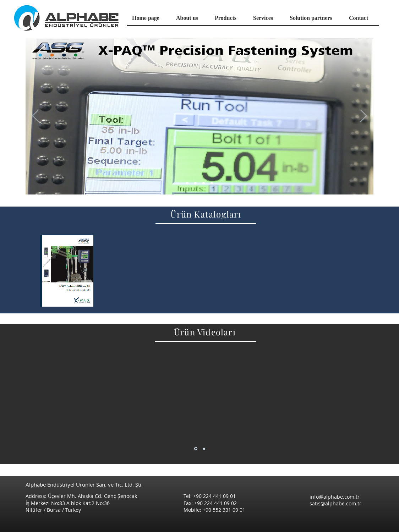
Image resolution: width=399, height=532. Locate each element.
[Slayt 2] (204, 183)
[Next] (364, 116)
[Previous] (35, 116)
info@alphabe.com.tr (335, 497)
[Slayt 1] (187, 183)
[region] (67, 271)
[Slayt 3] (195, 183)
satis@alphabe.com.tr (335, 503)
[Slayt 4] (212, 183)
